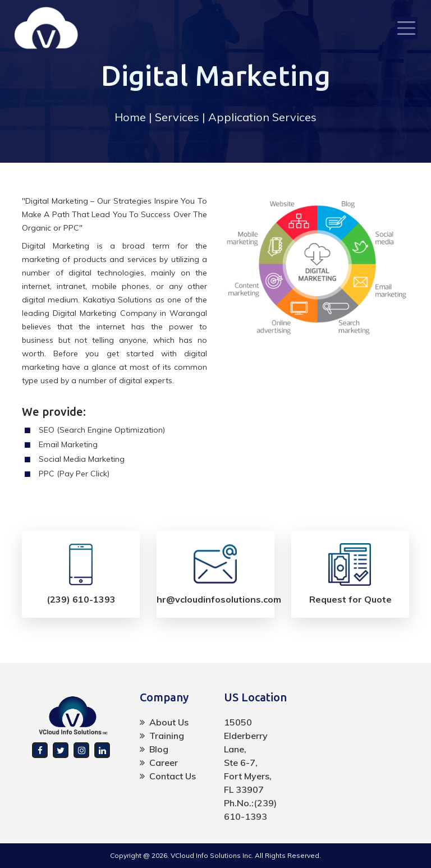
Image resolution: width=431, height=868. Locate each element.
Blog (154, 749)
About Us (164, 722)
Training (162, 736)
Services (177, 117)
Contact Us (168, 776)
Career (159, 763)
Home (130, 117)
